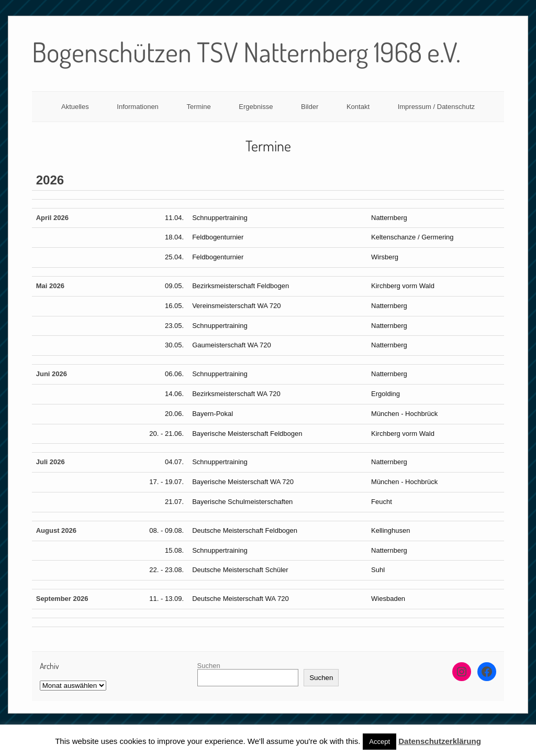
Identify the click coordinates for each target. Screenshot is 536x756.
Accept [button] (379, 742)
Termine (198, 107)
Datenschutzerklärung (440, 741)
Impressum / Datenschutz (436, 107)
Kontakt (358, 107)
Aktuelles (75, 107)
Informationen (138, 107)
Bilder (310, 107)
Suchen (209, 666)
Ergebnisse (256, 107)
